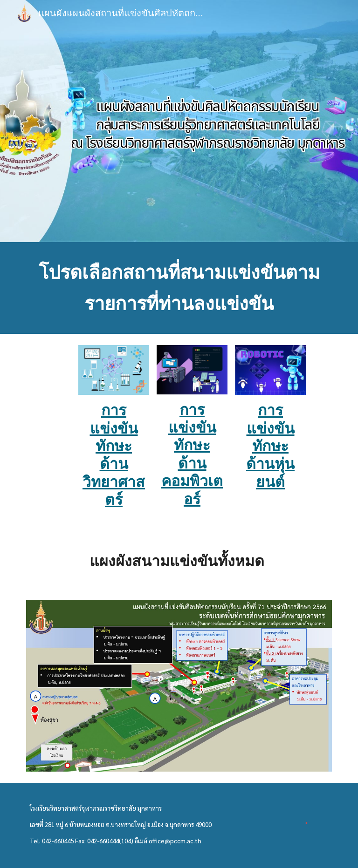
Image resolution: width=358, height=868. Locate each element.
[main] (179, 288)
